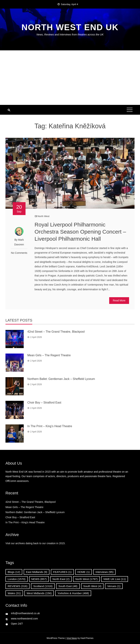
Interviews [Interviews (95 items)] (104, 572)
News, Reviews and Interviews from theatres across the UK (70, 35)
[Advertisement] (70, 78)
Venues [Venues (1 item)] (114, 586)
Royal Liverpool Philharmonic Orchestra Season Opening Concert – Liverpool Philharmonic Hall (80, 232)
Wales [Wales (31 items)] (14, 593)
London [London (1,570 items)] (17, 579)
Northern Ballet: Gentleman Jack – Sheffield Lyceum (61, 379)
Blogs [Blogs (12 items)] (14, 572)
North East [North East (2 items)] (61, 579)
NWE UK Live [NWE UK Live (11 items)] (115, 579)
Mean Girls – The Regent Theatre (49, 355)
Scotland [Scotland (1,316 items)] (43, 586)
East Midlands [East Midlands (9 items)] (37, 572)
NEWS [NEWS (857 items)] (39, 579)
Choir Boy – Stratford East (44, 403)
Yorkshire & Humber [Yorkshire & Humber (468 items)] (73, 593)
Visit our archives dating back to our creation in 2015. (35, 543)
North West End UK (70, 27)
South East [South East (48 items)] (68, 586)
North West (43, 216)
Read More (119, 300)
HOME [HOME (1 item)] (84, 572)
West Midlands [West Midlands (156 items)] (39, 593)
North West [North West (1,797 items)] (86, 579)
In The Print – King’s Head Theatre (50, 426)
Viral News (72, 638)
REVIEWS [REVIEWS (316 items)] (17, 586)
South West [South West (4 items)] (92, 586)
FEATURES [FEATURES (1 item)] (62, 572)
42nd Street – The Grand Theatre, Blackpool (57, 332)
